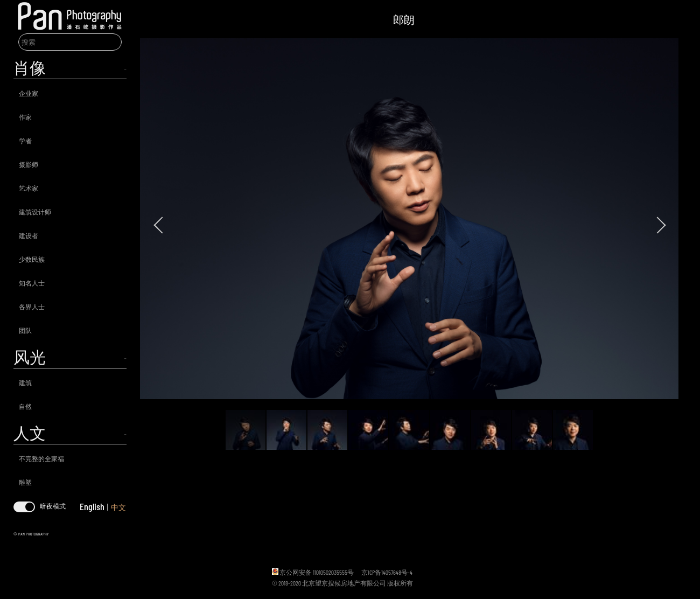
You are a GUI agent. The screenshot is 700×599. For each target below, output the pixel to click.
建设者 (29, 235)
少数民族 (32, 259)
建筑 (25, 382)
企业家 (29, 93)
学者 (25, 141)
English (92, 506)
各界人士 (32, 307)
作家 (25, 117)
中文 (118, 507)
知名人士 (32, 283)
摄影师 (29, 164)
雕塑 (25, 482)
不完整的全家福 (41, 458)
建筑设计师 (35, 212)
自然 (25, 406)
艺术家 (29, 188)
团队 (25, 330)
